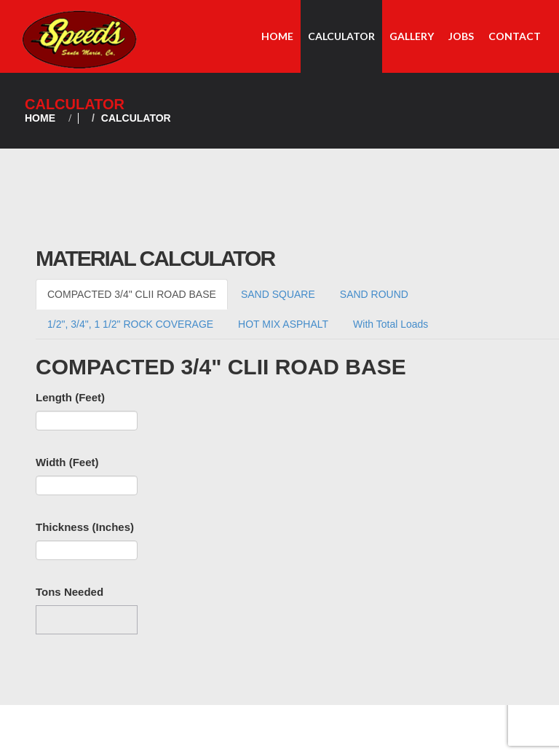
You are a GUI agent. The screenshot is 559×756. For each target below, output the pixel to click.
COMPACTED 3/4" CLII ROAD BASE (132, 294)
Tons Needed (70, 592)
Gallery (412, 36)
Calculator (341, 36)
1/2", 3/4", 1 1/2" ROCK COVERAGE (130, 324)
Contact (515, 36)
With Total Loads (390, 324)
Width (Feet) (67, 462)
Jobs (461, 36)
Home (277, 36)
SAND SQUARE (278, 294)
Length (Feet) (70, 397)
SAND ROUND (374, 294)
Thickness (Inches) (85, 527)
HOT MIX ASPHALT (283, 324)
